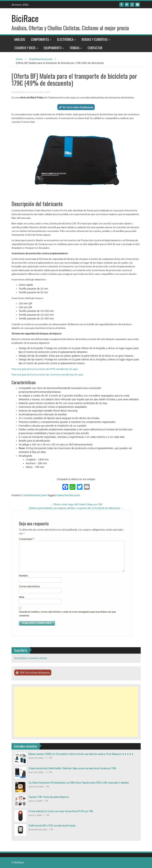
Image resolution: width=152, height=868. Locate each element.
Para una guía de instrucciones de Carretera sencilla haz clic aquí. (47, 374)
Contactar (95, 48)
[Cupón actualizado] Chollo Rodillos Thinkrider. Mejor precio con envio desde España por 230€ (72, 768)
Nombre (23, 576)
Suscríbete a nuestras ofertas (31, 658)
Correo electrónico (29, 586)
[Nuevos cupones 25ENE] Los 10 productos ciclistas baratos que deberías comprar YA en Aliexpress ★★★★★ (81, 754)
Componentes (40, 39)
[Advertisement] (76, 712)
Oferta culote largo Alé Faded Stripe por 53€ (76, 504)
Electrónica (65, 39)
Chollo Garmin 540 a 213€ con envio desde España (52, 825)
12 (46, 815)
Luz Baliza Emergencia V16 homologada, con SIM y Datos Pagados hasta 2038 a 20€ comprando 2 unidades (79, 782)
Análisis (20, 39)
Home (19, 59)
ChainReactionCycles (41, 59)
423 (48, 758)
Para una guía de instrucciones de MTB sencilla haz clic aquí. (45, 369)
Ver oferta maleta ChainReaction (78, 107)
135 (48, 772)
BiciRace (25, 18)
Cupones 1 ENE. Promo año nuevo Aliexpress (49, 797)
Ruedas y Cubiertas (95, 39)
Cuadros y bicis (25, 48)
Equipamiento (52, 48)
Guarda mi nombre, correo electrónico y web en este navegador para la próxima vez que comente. (67, 614)
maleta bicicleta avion (68, 495)
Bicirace (25, 92)
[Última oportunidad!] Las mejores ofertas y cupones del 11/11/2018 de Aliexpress (76, 508)
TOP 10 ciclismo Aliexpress (35, 673)
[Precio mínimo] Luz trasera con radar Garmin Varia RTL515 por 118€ (61, 811)
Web (22, 597)
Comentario (26, 539)
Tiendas (74, 48)
